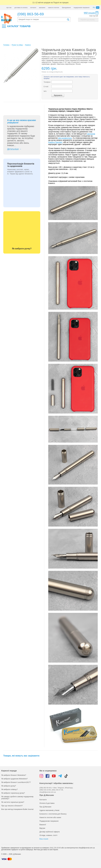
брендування (66, 8)
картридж (91, 134)
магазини (42, 8)
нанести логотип (54, 8)
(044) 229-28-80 (55, 848)
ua (98, 8)
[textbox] (42, 19)
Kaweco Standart (55, 142)
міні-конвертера (65, 138)
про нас (9, 8)
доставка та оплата (21, 8)
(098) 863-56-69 (31, 14)
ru (94, 8)
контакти (33, 8)
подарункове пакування (82, 8)
